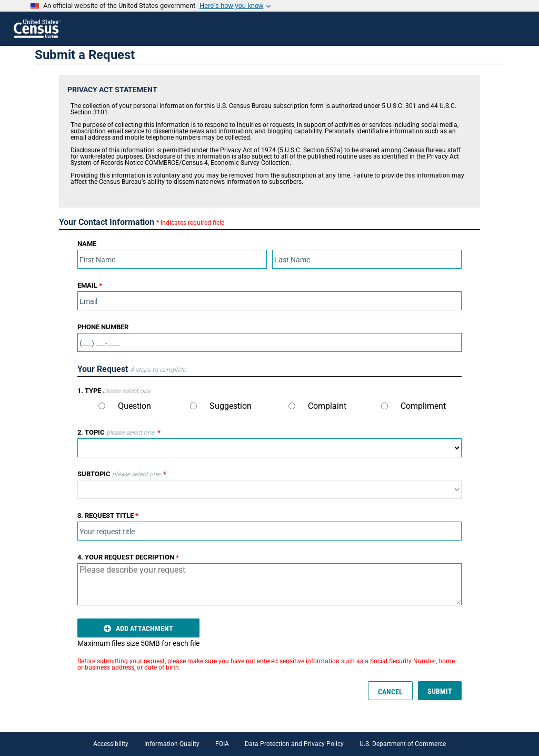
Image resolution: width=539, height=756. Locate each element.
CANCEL (390, 692)
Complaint (317, 406)
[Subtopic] (269, 489)
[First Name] (172, 259)
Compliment (413, 406)
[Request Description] (269, 584)
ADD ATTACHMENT (138, 629)
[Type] (102, 406)
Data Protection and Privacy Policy (294, 744)
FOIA (222, 744)
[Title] (269, 531)
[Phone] (269, 342)
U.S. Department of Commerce (403, 744)
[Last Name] (367, 259)
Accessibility (111, 744)
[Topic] (269, 448)
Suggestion (221, 406)
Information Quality (172, 744)
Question (125, 406)
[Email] (269, 301)
